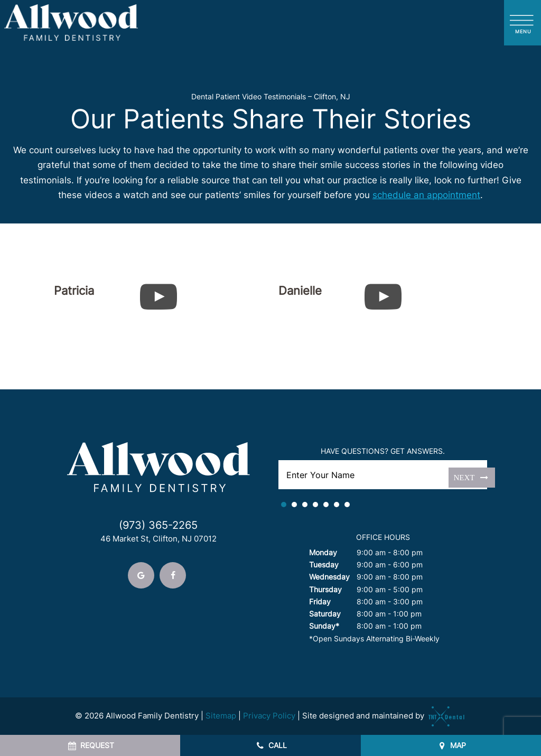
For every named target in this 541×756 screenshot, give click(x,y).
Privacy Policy (269, 716)
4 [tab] (315, 505)
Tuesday (324, 564)
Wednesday (329, 577)
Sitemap (221, 716)
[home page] (71, 23)
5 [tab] (326, 505)
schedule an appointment (426, 195)
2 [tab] (294, 505)
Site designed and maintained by (384, 716)
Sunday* (324, 626)
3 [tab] (305, 505)
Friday (320, 601)
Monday (323, 552)
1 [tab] (284, 505)
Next (472, 477)
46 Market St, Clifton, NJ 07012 (158, 539)
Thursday (325, 589)
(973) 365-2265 (158, 525)
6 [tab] (337, 505)
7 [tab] (347, 505)
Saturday (325, 614)
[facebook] (173, 575)
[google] (141, 575)
